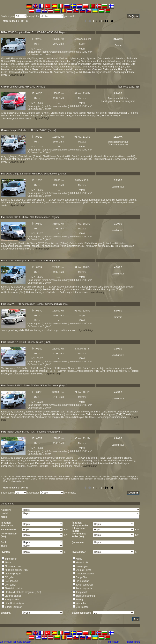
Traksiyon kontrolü (85, 596)
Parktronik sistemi (85, 574)
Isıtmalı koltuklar (13, 607)
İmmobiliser (11, 559)
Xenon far (81, 603)
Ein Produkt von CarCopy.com (16, 642)
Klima (79, 559)
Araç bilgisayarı (13, 574)
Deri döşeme (11, 581)
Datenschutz (134, 642)
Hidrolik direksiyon (14, 603)
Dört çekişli (10, 585)
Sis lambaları (82, 581)
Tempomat (81, 592)
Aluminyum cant (13, 566)
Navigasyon (82, 566)
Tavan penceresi (84, 585)
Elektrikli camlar (13, 596)
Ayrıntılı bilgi (17, 75)
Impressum (113, 642)
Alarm (8, 563)
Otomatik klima (83, 570)
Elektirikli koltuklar (14, 588)
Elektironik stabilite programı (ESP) (23, 592)
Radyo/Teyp (82, 577)
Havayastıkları (12, 600)
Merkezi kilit (82, 563)
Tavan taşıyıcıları (85, 588)
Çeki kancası (82, 607)
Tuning (79, 600)
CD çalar (9, 577)
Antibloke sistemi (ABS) (17, 570)
